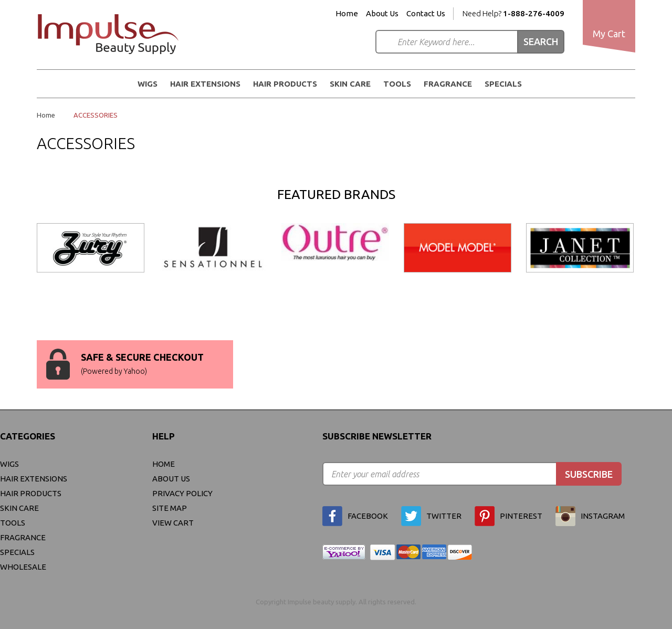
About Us (382, 14)
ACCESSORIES (96, 115)
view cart (173, 523)
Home (347, 14)
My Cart (609, 34)
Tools (397, 84)
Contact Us (426, 14)
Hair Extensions (205, 84)
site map (170, 508)
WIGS (148, 84)
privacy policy (182, 493)
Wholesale (23, 567)
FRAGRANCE (448, 84)
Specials (503, 84)
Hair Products (285, 84)
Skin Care (350, 84)
